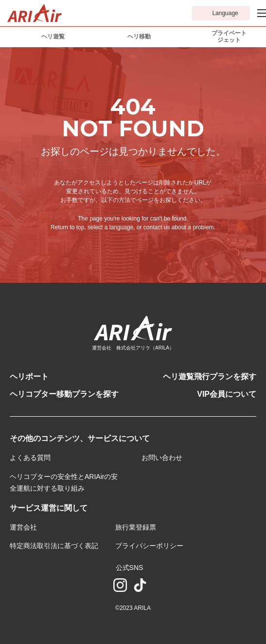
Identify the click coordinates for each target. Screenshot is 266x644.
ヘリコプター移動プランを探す (64, 394)
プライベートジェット (229, 37)
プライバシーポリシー (149, 546)
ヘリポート (29, 377)
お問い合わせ (162, 458)
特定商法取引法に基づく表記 (54, 546)
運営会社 (23, 527)
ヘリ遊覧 (53, 37)
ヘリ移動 (139, 37)
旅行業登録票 (136, 527)
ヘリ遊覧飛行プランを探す (210, 377)
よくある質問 (30, 458)
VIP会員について (227, 394)
